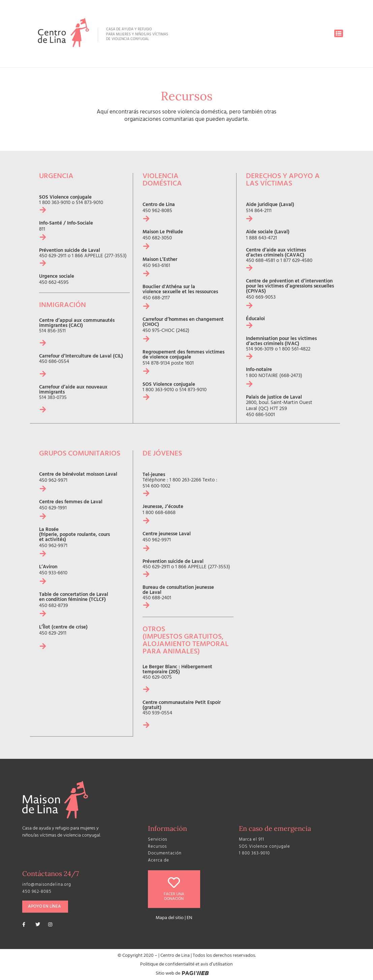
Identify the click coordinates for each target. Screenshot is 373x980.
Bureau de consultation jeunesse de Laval (178, 590)
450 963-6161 (156, 266)
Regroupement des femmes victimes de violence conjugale (183, 355)
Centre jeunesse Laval (167, 534)
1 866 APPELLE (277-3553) (99, 256)
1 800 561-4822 (295, 350)
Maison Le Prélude (163, 232)
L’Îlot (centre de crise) (63, 627)
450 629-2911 (53, 256)
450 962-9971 (53, 481)
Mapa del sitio (170, 918)
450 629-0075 (157, 677)
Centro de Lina (159, 205)
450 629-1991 (53, 508)
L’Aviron (48, 567)
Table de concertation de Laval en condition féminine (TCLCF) (74, 597)
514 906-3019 (260, 350)
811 (42, 230)
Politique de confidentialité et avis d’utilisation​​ (186, 964)
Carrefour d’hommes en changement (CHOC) (183, 323)
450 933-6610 (53, 573)
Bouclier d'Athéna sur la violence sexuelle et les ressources (180, 290)
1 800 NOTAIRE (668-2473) (274, 376)
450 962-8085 (157, 211)
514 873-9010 (89, 203)
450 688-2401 (157, 598)
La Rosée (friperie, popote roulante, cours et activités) (74, 535)
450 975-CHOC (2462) (166, 331)
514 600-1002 (156, 486)
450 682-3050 (157, 239)
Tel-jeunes (154, 475)
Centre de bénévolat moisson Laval (78, 475)
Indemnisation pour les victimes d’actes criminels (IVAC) (281, 342)
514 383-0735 (53, 398)
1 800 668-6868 (159, 513)
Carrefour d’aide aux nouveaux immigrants (73, 390)
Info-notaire (259, 370)
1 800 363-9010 (55, 203)
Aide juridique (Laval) (270, 205)
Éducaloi (255, 319)
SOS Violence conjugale (65, 198)
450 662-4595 (54, 283)
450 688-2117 (156, 298)
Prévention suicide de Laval (70, 251)
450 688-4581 (260, 261)
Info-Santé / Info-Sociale (66, 224)
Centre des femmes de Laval (71, 502)
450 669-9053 (261, 298)
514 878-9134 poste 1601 (168, 364)
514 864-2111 (259, 211)
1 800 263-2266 (185, 480)
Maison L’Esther (160, 260)
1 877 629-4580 (296, 261)
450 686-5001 (260, 415)
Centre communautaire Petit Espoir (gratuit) (182, 705)
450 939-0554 (157, 713)
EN (189, 918)
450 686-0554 (54, 362)
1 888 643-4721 (261, 239)
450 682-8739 (54, 606)
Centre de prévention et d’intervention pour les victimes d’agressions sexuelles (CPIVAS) (290, 287)
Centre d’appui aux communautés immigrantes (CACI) (77, 323)
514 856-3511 (52, 331)
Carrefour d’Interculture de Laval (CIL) (81, 356)
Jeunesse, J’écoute (163, 507)
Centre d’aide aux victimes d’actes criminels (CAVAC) (276, 253)
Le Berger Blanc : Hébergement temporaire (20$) (177, 669)
